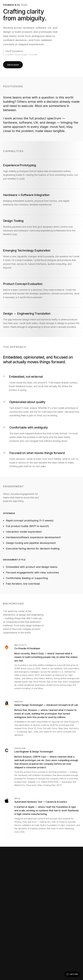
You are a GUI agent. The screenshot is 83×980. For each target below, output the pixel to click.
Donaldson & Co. (15, 5)
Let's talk (72, 974)
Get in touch (13, 65)
